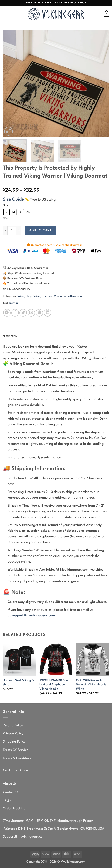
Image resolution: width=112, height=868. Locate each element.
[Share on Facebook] (15, 313)
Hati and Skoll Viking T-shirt (19, 683)
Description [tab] (12, 337)
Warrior (14, 303)
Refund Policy (13, 726)
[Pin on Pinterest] (39, 313)
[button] (6, 14)
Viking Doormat (43, 296)
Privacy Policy (13, 734)
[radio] (6, 212)
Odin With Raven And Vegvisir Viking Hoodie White (91, 685)
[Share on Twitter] (23, 313)
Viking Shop (25, 296)
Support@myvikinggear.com (24, 837)
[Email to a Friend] (31, 313)
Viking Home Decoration (69, 296)
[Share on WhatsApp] (7, 313)
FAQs (7, 801)
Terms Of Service (16, 751)
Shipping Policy (14, 743)
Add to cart (40, 231)
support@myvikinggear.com (33, 616)
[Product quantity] (12, 231)
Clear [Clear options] (6, 218)
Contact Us (11, 793)
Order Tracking (14, 809)
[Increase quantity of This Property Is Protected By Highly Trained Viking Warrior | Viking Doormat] (19, 231)
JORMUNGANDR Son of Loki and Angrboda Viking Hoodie (56, 685)
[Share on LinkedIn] (48, 313)
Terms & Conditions (18, 759)
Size (6, 205)
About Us (10, 785)
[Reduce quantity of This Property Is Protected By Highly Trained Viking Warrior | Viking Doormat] (5, 231)
